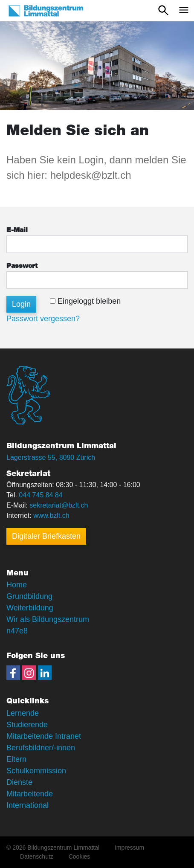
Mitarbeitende (30, 794)
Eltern (16, 759)
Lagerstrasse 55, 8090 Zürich (51, 457)
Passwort (22, 266)
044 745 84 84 (41, 495)
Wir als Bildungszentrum (48, 619)
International (28, 805)
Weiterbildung (30, 608)
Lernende (23, 713)
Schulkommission (36, 771)
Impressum (129, 848)
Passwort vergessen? (43, 319)
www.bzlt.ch (51, 515)
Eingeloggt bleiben (85, 301)
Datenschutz (37, 856)
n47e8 (17, 631)
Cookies (80, 856)
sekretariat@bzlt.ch (59, 505)
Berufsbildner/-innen (41, 748)
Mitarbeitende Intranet (44, 736)
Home (17, 585)
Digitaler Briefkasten (46, 536)
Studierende (27, 725)
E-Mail (17, 230)
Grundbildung (29, 596)
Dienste (19, 782)
